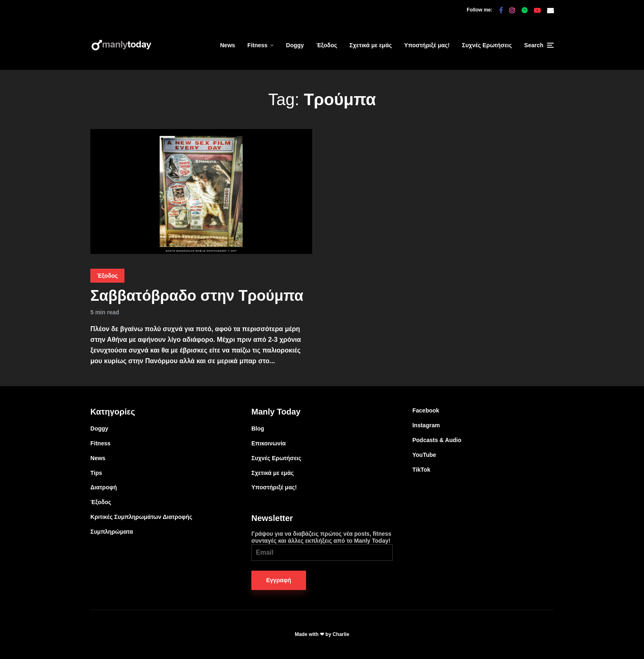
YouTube (424, 455)
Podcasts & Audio (437, 440)
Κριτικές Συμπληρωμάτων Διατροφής (141, 517)
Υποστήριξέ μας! (427, 45)
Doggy (295, 45)
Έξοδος (327, 45)
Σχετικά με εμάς (371, 45)
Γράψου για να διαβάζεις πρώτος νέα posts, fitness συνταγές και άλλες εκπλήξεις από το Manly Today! (322, 546)
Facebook (426, 410)
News (228, 45)
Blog (258, 429)
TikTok (421, 470)
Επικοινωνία (269, 443)
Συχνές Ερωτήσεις (487, 45)
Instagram (426, 425)
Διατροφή (104, 487)
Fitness (257, 45)
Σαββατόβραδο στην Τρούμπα (197, 296)
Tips (96, 473)
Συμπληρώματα (112, 532)
